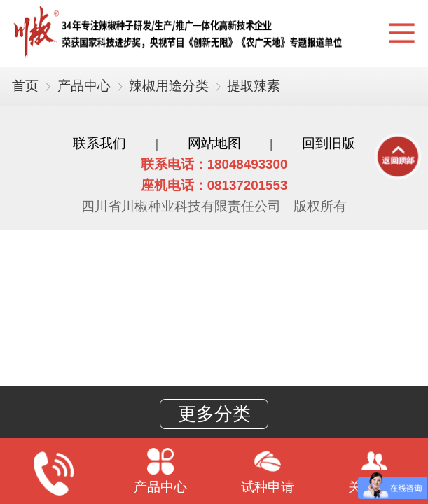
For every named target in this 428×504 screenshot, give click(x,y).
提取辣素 (254, 86)
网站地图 (214, 143)
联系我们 (99, 143)
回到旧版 (329, 143)
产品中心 (84, 86)
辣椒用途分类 (169, 86)
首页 (25, 86)
